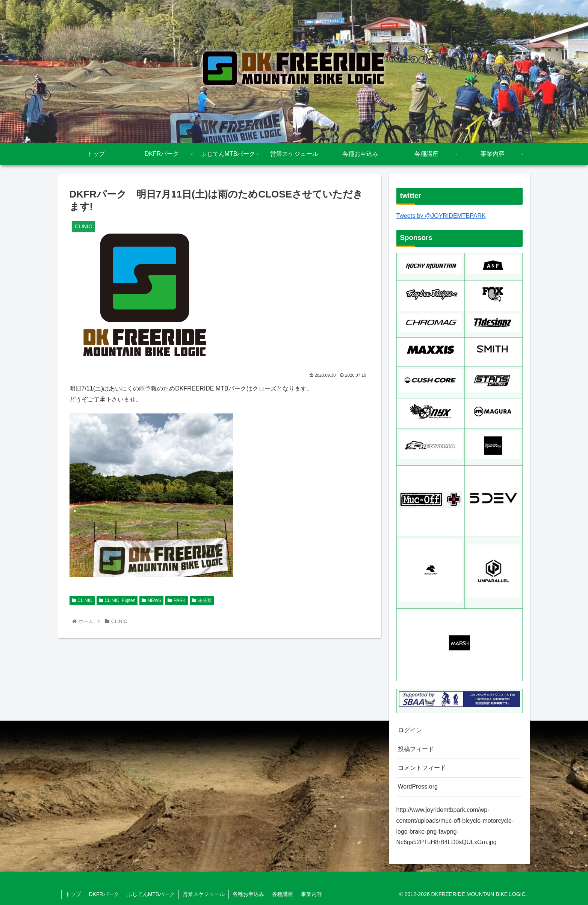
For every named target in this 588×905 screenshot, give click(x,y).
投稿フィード (416, 749)
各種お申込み (248, 894)
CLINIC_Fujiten (117, 600)
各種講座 (283, 894)
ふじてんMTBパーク (151, 894)
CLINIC (82, 600)
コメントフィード (422, 768)
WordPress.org (418, 787)
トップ (73, 894)
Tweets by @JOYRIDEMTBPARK (441, 216)
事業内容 (311, 894)
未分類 (202, 600)
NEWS (151, 600)
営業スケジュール (204, 894)
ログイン (410, 730)
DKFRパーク (104, 894)
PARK (177, 600)
